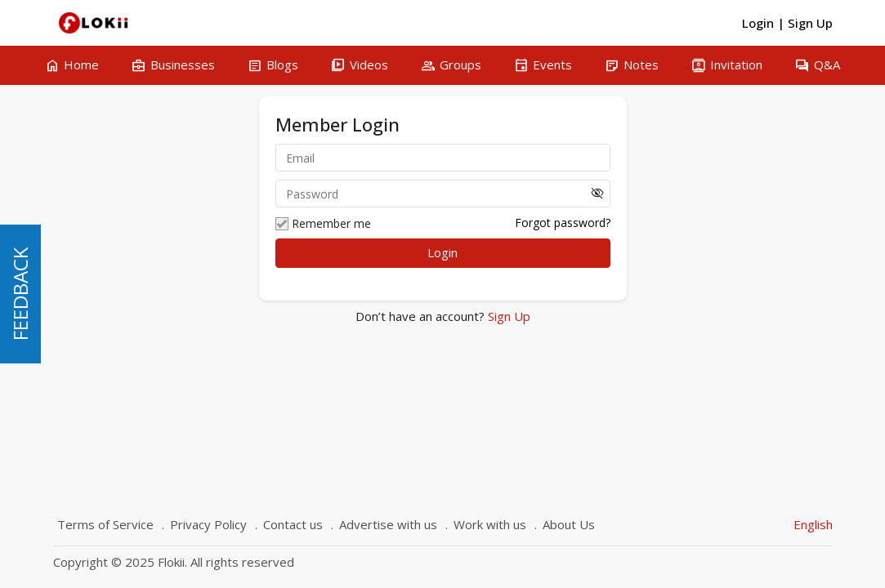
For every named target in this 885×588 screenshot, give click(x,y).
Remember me (323, 224)
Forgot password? (563, 223)
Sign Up (507, 316)
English (813, 524)
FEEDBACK (20, 294)
